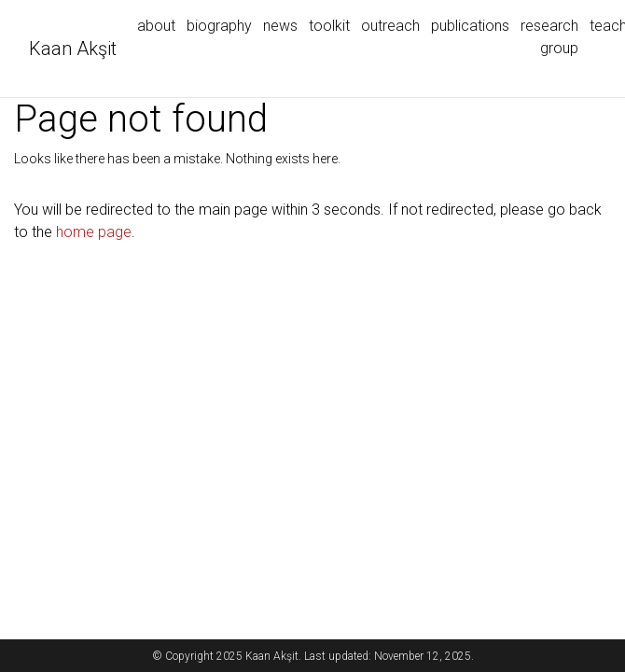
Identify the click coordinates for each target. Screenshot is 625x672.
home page (94, 232)
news (280, 26)
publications (470, 26)
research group (549, 37)
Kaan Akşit (73, 49)
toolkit (329, 26)
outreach (390, 26)
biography (219, 26)
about (156, 26)
